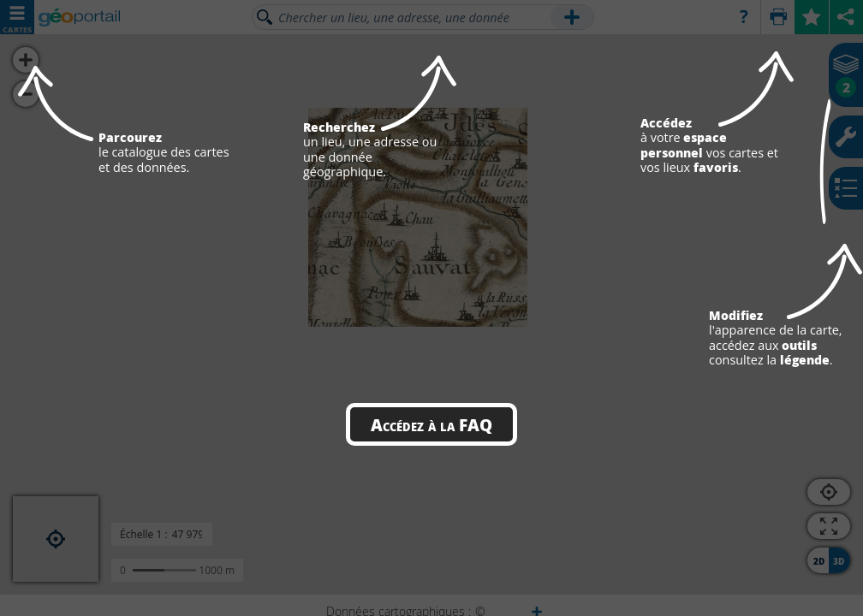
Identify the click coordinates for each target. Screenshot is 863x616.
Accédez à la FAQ (431, 424)
